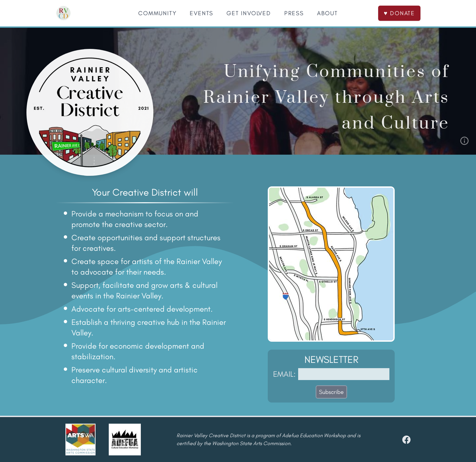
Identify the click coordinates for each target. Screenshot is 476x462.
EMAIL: (284, 374)
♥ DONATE (399, 13)
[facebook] (406, 440)
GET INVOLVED (249, 13)
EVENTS (201, 13)
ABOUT (327, 13)
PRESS (294, 13)
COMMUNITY (157, 13)
